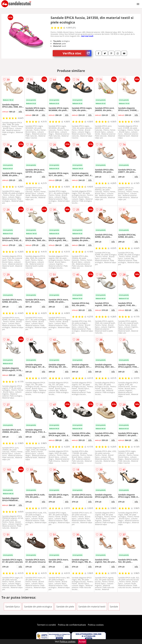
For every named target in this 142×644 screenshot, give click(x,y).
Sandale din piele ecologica (38, 607)
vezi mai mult (87, 36)
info (20, 111)
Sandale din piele (65, 607)
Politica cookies (96, 625)
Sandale (114, 607)
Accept (82, 641)
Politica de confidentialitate (72, 625)
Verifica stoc (77, 53)
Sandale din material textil (92, 607)
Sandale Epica (13, 607)
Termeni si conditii (47, 625)
